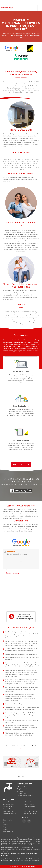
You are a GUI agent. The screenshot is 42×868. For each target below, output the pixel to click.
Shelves (5, 825)
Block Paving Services (9, 813)
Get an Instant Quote (21, 464)
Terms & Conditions (29, 861)
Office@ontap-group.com (25, 795)
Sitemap (37, 861)
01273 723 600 (23, 490)
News (21, 861)
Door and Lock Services (31, 813)
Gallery (11, 861)
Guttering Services (8, 804)
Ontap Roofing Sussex (28, 854)
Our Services (5, 861)
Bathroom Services (30, 802)
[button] (18, 777)
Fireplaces (27, 809)
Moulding (5, 829)
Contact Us (16, 861)
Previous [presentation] (5, 764)
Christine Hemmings (13, 573)
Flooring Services (8, 832)
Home (23, 859)
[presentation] (20, 561)
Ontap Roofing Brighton (16, 854)
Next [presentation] (37, 764)
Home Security (7, 820)
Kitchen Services (29, 804)
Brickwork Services (8, 806)
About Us (28, 859)
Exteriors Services (8, 802)
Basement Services (30, 806)
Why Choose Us (35, 859)
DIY (4, 822)
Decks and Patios (8, 809)
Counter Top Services (30, 811)
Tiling (4, 827)
